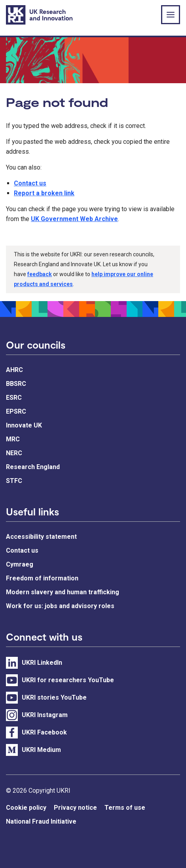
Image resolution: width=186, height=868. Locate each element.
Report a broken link (44, 193)
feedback (40, 274)
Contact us (30, 183)
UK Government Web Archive (74, 219)
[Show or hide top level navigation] (171, 15)
